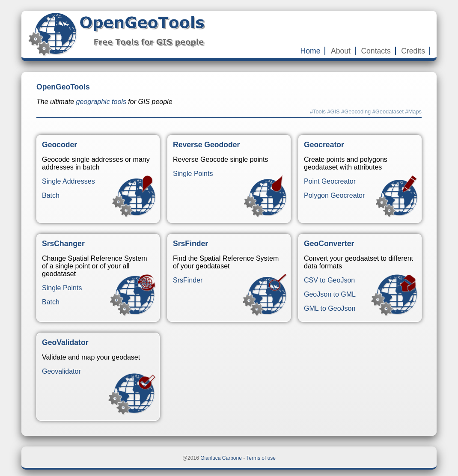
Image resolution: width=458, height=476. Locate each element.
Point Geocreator (330, 181)
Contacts (376, 51)
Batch (51, 195)
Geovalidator (61, 371)
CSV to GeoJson (329, 280)
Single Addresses (68, 181)
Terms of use (261, 458)
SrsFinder (188, 280)
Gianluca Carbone (221, 458)
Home (311, 51)
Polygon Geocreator (334, 195)
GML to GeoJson (330, 308)
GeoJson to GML (330, 294)
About (341, 51)
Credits (413, 51)
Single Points (193, 174)
